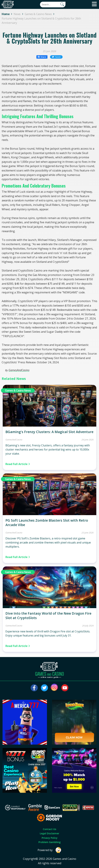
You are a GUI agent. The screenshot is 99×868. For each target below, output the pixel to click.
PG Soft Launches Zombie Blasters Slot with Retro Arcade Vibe (47, 523)
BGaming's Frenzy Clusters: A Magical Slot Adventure (49, 432)
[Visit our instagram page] (55, 688)
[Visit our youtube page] (65, 688)
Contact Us (49, 829)
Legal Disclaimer (49, 833)
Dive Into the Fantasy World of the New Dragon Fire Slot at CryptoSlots (48, 616)
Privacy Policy (50, 838)
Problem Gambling (49, 842)
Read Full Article (18, 464)
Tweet (56, 57)
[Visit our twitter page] (44, 688)
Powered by (49, 850)
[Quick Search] (53, 5)
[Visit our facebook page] (34, 688)
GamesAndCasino (19, 370)
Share (42, 57)
